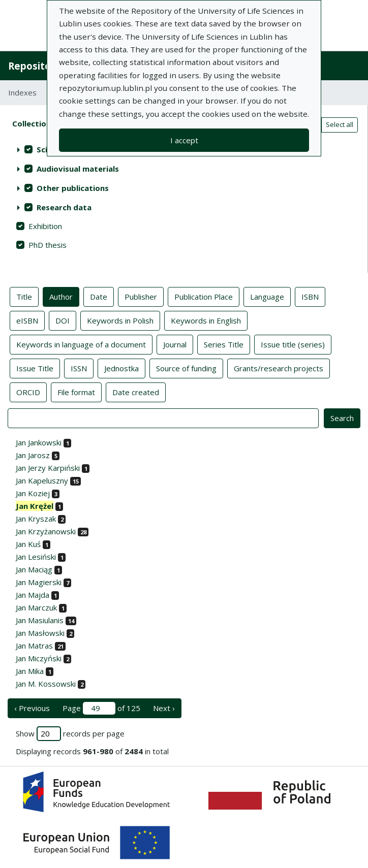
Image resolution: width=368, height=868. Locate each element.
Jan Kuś (28, 544)
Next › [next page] (164, 708)
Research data (64, 207)
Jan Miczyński (39, 658)
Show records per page (70, 734)
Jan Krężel (35, 506)
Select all (340, 124)
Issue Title (35, 368)
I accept (184, 140)
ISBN (310, 296)
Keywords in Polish (120, 320)
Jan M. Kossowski (46, 684)
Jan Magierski (39, 582)
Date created (136, 392)
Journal (175, 344)
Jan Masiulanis (40, 620)
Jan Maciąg (34, 569)
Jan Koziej (33, 493)
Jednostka (121, 368)
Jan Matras (34, 646)
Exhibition (45, 226)
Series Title (224, 344)
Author (61, 296)
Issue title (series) (293, 344)
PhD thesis (48, 245)
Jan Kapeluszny (42, 480)
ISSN (79, 368)
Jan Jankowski (39, 442)
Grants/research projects (279, 368)
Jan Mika (30, 671)
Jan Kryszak (36, 519)
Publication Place (204, 296)
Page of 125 (101, 708)
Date (99, 296)
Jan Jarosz (33, 455)
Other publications (73, 188)
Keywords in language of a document (81, 344)
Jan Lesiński (36, 557)
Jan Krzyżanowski (46, 531)
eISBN (27, 320)
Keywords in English (206, 320)
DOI (63, 320)
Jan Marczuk (36, 607)
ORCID (28, 392)
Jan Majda (33, 595)
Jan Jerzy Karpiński (48, 468)
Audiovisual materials (78, 169)
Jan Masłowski (40, 633)
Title (24, 296)
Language (267, 296)
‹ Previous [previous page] (32, 708)
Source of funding (186, 368)
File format (76, 392)
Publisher (141, 296)
